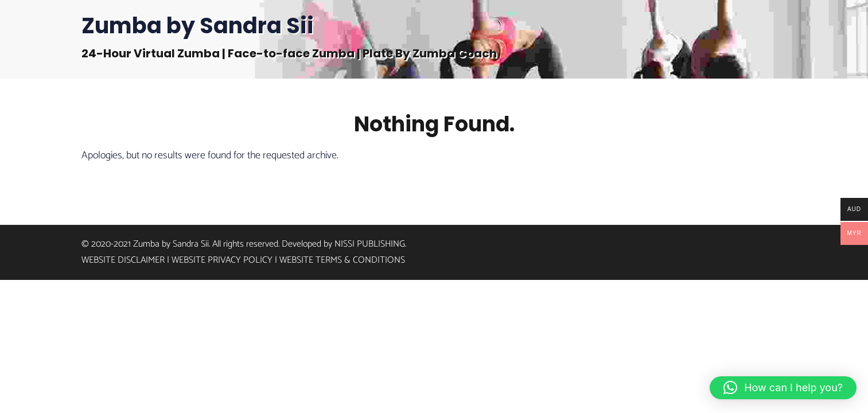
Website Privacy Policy (222, 258)
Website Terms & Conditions (342, 258)
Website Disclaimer (123, 258)
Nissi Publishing (370, 242)
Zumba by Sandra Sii (198, 26)
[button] (783, 388)
